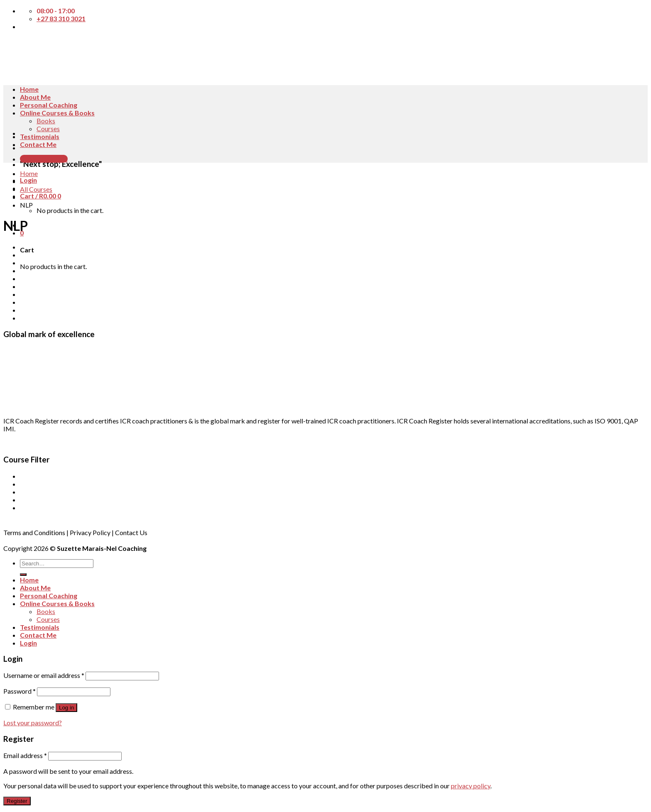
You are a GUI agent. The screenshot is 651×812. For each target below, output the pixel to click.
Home (29, 89)
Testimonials (40, 136)
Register (17, 801)
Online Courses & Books (57, 113)
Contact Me (38, 144)
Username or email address (44, 675)
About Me (35, 97)
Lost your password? (33, 723)
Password (20, 691)
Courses (48, 128)
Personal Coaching (49, 105)
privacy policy (471, 786)
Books (46, 121)
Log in (66, 708)
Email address (25, 755)
